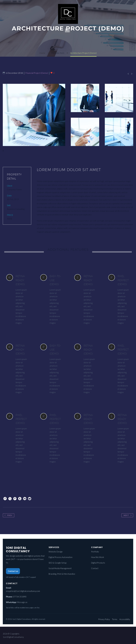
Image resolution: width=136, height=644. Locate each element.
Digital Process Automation (60, 557)
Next (128, 515)
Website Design (56, 552)
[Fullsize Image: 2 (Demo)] (119, 132)
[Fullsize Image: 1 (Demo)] (34, 115)
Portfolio (95, 552)
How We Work (98, 557)
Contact (95, 568)
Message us (22, 602)
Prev (8, 515)
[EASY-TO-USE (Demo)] (51, 299)
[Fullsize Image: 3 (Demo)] (119, 98)
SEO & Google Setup (58, 563)
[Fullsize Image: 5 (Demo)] (85, 132)
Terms (115, 619)
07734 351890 (20, 597)
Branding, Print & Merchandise (62, 574)
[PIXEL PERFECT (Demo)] (119, 299)
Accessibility (125, 619)
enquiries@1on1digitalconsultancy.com (23, 591)
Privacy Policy (104, 619)
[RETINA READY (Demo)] (17, 299)
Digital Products (98, 563)
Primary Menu (67, 30)
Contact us (13, 571)
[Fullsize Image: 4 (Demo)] (85, 98)
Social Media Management (60, 568)
